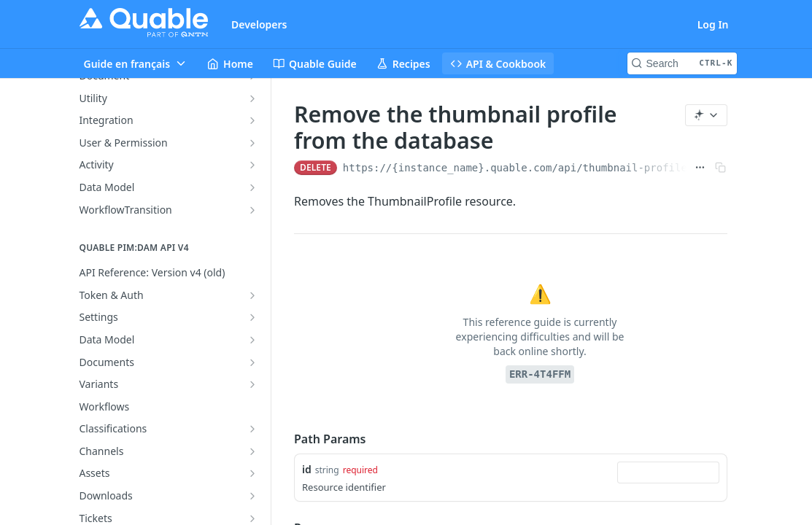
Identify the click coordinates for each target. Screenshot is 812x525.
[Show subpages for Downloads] (252, 496)
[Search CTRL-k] (682, 63)
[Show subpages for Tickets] (252, 518)
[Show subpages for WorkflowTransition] (252, 210)
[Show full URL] (701, 168)
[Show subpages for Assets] (252, 473)
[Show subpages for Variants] (252, 384)
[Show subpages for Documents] (252, 362)
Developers (259, 24)
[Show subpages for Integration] (252, 120)
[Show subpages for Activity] (252, 165)
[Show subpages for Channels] (252, 451)
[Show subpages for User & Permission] (252, 143)
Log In (713, 24)
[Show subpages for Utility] (252, 98)
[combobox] (669, 472)
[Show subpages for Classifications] (252, 429)
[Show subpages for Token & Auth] (252, 295)
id (307, 469)
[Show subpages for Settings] (252, 317)
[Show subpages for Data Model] (252, 187)
